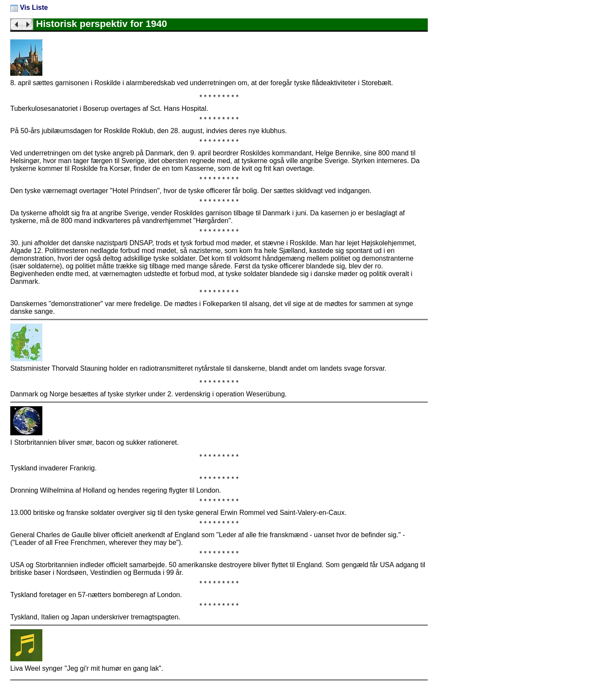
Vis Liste (29, 7)
